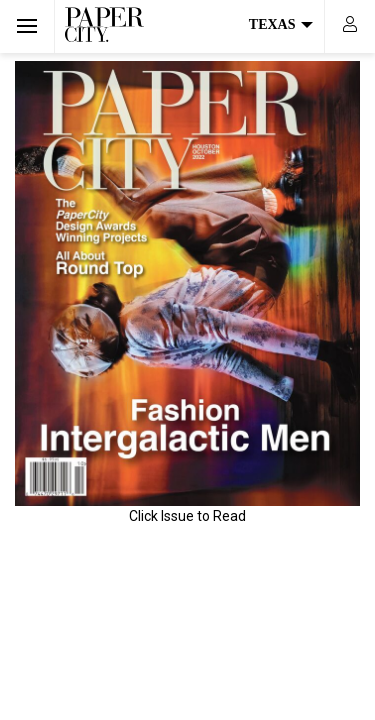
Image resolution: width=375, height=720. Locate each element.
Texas (281, 24)
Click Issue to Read (187, 516)
